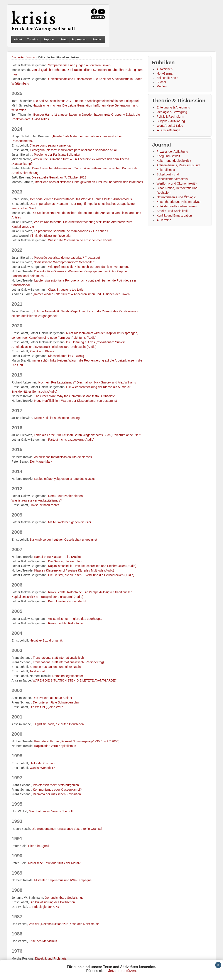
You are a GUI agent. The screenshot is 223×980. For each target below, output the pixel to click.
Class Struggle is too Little (66, 290)
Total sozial (37, 671)
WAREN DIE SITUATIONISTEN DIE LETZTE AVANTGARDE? (75, 680)
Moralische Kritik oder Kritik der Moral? (54, 863)
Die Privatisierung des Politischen (52, 902)
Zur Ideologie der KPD (44, 907)
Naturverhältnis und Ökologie (176, 197)
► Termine (164, 220)
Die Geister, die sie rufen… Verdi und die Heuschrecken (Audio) (91, 575)
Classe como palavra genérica (50, 145)
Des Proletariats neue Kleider (52, 698)
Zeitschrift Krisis (167, 78)
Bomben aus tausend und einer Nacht (55, 667)
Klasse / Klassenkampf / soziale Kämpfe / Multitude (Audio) (74, 570)
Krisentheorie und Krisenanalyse (179, 202)
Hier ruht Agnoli (39, 846)
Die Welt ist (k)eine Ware (46, 707)
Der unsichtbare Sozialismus (64, 898)
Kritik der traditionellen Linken (177, 206)
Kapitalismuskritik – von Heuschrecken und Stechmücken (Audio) (92, 566)
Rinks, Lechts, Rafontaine (66, 623)
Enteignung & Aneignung (173, 107)
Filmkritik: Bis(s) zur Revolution (51, 236)
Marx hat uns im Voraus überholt (51, 811)
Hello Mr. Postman (42, 763)
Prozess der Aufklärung (172, 152)
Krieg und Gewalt (168, 156)
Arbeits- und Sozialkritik (172, 211)
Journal (31, 57)
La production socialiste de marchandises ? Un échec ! (71, 231)
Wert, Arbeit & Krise (170, 126)
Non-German (165, 73)
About (18, 39)
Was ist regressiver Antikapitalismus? (37, 500)
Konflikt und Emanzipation (174, 215)
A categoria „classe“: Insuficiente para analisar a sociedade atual (73, 150)
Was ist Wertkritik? (42, 768)
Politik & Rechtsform (170, 117)
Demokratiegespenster (68, 676)
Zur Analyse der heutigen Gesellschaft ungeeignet (63, 540)
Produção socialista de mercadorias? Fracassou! (67, 258)
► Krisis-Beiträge (168, 130)
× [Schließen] (218, 965)
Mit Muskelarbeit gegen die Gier (70, 522)
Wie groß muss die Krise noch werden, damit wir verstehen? (89, 267)
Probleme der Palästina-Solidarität (57, 155)
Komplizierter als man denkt (67, 601)
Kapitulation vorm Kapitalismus (55, 746)
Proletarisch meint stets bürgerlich (56, 785)
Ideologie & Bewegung (172, 112)
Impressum (80, 39)
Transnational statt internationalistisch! (59, 658)
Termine (33, 39)
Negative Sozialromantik (46, 640)
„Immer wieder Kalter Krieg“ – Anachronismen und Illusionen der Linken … (84, 294)
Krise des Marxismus (43, 941)
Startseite (18, 57)
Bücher (161, 82)
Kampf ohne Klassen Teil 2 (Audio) (58, 557)
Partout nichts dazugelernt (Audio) (71, 440)
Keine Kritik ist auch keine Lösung (57, 418)
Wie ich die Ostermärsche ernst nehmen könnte (80, 240)
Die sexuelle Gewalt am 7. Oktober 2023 (59, 177)
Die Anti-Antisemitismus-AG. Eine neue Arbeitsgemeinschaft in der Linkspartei (86, 101)
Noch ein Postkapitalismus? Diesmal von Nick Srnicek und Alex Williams (87, 382)
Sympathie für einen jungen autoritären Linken (79, 65)
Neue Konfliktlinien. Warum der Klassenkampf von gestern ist (75, 401)
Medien (162, 86)
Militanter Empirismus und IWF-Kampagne (63, 880)
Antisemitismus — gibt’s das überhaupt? (75, 619)
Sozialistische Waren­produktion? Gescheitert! (65, 262)
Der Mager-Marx (41, 462)
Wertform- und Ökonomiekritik (177, 183)
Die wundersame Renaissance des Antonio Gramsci (67, 829)
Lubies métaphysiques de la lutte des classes (65, 479)
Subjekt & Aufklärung (171, 121)
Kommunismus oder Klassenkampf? (57, 790)
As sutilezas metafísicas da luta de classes (63, 457)
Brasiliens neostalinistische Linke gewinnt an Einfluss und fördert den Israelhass (89, 182)
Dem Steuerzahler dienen (65, 496)
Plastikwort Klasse (42, 351)
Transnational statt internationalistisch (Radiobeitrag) (68, 662)
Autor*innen (165, 69)
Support (49, 39)
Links (63, 39)
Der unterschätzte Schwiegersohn (56, 702)
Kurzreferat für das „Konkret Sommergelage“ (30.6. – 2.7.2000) (77, 741)
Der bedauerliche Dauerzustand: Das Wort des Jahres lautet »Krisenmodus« (82, 199)
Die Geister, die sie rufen (65, 561)
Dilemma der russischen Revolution (57, 794)
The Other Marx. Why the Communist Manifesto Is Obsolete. (75, 396)
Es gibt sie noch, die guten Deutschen (58, 724)
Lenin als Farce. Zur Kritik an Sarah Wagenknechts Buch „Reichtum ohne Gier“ (87, 435)
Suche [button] (97, 40)
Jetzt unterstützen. (122, 971)
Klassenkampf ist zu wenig (66, 356)
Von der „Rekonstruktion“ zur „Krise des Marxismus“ (64, 924)
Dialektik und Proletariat (51, 958)
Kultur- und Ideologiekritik (174, 161)
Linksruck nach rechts (44, 505)
